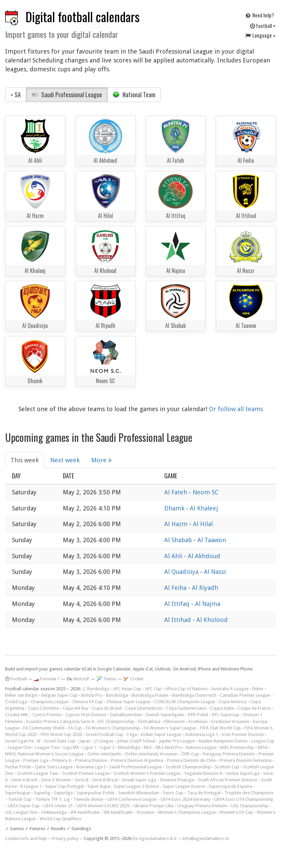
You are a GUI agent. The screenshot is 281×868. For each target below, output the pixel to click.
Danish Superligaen (165, 715)
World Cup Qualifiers (60, 819)
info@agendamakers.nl (206, 838)
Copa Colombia (43, 708)
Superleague (18, 793)
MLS (148, 747)
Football (263, 26)
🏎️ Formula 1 (47, 679)
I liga (132, 734)
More (101, 460)
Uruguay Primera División (202, 806)
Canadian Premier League (245, 695)
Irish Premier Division (243, 734)
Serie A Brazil (24, 780)
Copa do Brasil (107, 708)
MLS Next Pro (169, 747)
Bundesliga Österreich (194, 695)
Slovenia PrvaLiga (177, 780)
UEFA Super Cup (24, 806)
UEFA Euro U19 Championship (244, 799)
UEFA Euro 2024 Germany (186, 799)
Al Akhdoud (204, 556)
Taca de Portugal (204, 793)
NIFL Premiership (237, 747)
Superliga (63, 793)
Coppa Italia (222, 708)
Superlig (42, 793)
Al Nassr (215, 572)
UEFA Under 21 (58, 806)
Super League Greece (184, 786)
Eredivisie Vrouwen (230, 721)
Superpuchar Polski (95, 793)
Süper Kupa (99, 786)
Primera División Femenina (245, 760)
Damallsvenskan (126, 715)
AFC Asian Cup (127, 689)
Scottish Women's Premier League (147, 773)
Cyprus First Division (86, 715)
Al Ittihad (178, 620)
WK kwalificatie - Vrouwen (129, 812)
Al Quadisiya (182, 572)
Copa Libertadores (144, 708)
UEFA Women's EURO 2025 (103, 806)
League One (20, 747)
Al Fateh (177, 492)
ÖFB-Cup (190, 754)
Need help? (259, 15)
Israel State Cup (60, 741)
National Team (134, 95)
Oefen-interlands (104, 754)
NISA (263, 747)
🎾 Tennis (106, 679)
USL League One (21, 812)
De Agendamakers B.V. (155, 838)
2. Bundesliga (96, 689)
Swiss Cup (173, 793)
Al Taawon (212, 540)
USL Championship (250, 806)
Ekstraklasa (149, 721)
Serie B (82, 780)
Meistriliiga (129, 747)
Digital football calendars (83, 17)
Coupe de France (254, 708)
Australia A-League (230, 689)
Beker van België (21, 695)
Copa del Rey (75, 708)
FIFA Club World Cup (220, 728)
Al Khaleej (204, 508)
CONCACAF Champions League (185, 702)
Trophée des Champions (249, 793)
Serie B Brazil (105, 780)
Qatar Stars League (54, 767)
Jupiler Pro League (177, 741)
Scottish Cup (227, 767)
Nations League (201, 747)
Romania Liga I (91, 767)
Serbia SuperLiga (243, 773)
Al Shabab (179, 540)
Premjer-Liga (36, 760)
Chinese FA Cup (88, 702)
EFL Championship (116, 721)
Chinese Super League (128, 702)
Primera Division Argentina (137, 760)
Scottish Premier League (86, 773)
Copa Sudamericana (186, 708)
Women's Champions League (187, 812)
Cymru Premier (47, 715)
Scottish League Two (38, 773)
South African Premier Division (227, 780)
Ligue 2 (107, 747)
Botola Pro (92, 695)
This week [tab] (25, 460)
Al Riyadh (205, 588)
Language (260, 35)
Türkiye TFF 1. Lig (52, 799)
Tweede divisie (88, 799)
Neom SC (206, 492)
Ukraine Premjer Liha (153, 806)
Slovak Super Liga (139, 780)
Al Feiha (176, 588)
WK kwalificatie (85, 812)
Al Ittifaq (178, 604)
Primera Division (91, 760)
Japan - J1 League (96, 741)
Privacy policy (65, 838)
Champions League (50, 702)
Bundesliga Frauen (150, 695)
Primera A (62, 760)
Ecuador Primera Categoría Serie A (60, 721)
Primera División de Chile (191, 760)
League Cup (263, 741)
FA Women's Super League (170, 728)
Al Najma (208, 604)
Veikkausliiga (54, 812)
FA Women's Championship (113, 728)
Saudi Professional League (67, 95)
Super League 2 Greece (136, 786)
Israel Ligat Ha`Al (23, 741)
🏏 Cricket (133, 679)
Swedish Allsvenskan (139, 793)
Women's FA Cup (236, 812)
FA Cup (75, 728)
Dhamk (175, 508)
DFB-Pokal (198, 715)
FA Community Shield (44, 728)
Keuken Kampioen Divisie (223, 741)
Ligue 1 (90, 747)
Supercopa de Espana (230, 786)
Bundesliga (117, 695)
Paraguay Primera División (229, 754)
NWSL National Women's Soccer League (44, 754)
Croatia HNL (17, 715)
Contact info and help (26, 838)
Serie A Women (56, 780)
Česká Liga (16, 702)
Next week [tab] (65, 460)
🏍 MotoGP (78, 679)
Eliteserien (174, 721)
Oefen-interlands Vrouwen (151, 754)
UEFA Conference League (132, 799)
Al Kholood (212, 620)
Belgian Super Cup (59, 695)
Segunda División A (203, 773)
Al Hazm (177, 524)
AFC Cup (153, 689)
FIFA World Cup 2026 (61, 734)
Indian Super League (161, 734)
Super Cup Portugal (65, 786)
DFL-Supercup (226, 715)
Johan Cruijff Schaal (136, 741)
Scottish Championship (188, 767)
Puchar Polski (18, 767)
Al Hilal (203, 524)
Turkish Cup (20, 799)
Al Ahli (174, 556)
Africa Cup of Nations (186, 689)
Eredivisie (198, 721)
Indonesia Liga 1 (201, 734)
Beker (258, 689)
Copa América (233, 702)
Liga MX (71, 747)
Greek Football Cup (104, 734)
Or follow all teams (236, 409)
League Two (47, 747)
